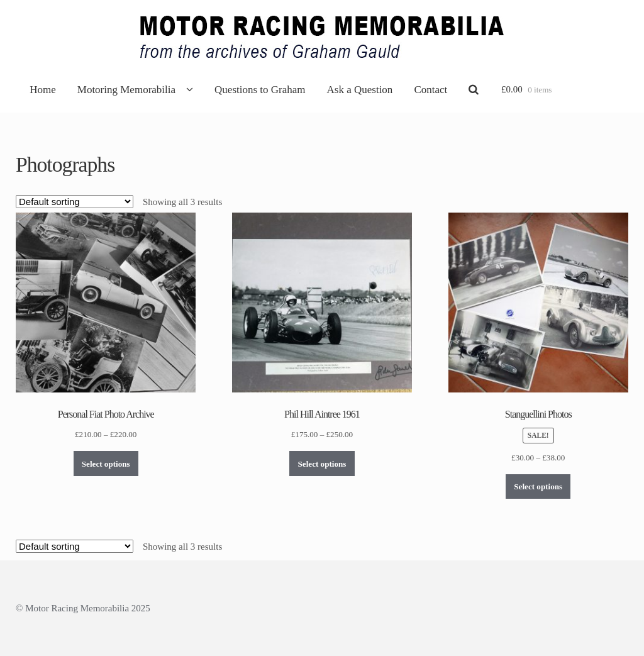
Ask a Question (360, 90)
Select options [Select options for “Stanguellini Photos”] (538, 486)
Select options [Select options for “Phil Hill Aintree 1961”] (322, 464)
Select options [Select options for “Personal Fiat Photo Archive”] (106, 464)
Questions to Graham (260, 90)
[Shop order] (75, 202)
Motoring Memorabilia (126, 90)
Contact (430, 90)
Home (43, 90)
